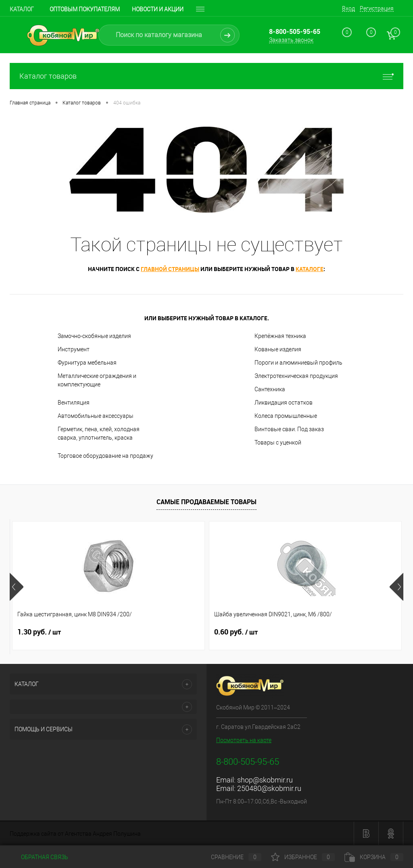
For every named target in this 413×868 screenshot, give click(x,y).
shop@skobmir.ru (265, 780)
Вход (348, 8)
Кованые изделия (278, 349)
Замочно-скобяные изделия (94, 336)
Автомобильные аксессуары (96, 416)
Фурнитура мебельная (87, 363)
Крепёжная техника (280, 336)
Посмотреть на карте (244, 740)
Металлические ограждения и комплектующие (97, 380)
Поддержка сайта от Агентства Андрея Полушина (75, 834)
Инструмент (74, 349)
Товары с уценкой (278, 442)
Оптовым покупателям (85, 9)
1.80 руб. (302, 632)
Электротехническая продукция (296, 376)
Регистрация (377, 8)
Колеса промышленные (286, 416)
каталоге (310, 269)
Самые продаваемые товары (206, 502)
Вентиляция (74, 403)
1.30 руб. (39, 632)
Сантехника (270, 389)
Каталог (22, 9)
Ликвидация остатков (284, 403)
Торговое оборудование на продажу (105, 456)
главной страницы (170, 269)
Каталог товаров (206, 76)
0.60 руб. (170, 632)
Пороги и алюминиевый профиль (298, 363)
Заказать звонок (291, 40)
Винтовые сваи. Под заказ (289, 429)
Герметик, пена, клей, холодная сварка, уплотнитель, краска (99, 433)
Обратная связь (39, 857)
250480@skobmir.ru (269, 788)
